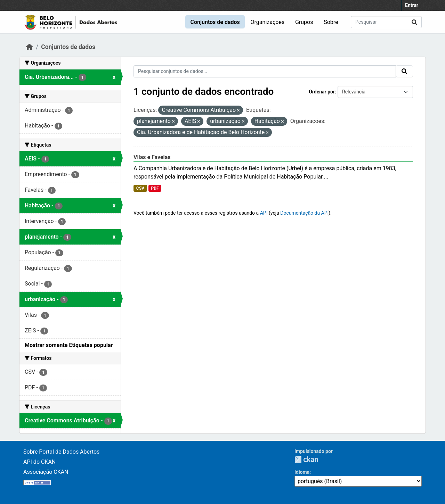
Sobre (331, 22)
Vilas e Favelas (152, 157)
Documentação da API (304, 213)
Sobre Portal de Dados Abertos (61, 452)
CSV (140, 188)
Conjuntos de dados (215, 22)
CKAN (306, 459)
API (264, 213)
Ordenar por (322, 92)
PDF (155, 188)
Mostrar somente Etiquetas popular (69, 345)
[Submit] (414, 22)
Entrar (412, 5)
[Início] (30, 47)
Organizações (268, 22)
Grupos (304, 22)
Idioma (302, 472)
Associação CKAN (46, 472)
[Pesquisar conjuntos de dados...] (386, 22)
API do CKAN (39, 462)
